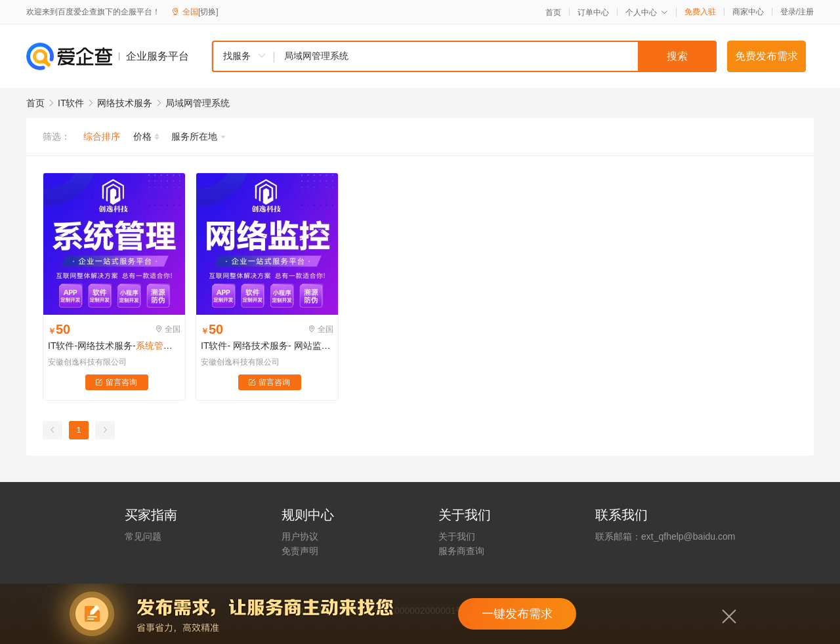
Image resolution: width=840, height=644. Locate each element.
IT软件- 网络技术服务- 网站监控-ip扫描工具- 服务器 (267, 346)
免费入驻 (700, 12)
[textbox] (495, 56)
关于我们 (457, 536)
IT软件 (71, 103)
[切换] (208, 12)
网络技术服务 (125, 103)
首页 (553, 12)
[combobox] (464, 56)
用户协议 (300, 536)
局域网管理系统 (198, 103)
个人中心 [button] (647, 12)
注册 (806, 12)
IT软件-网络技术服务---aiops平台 (114, 346)
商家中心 (748, 12)
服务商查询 (461, 551)
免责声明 (300, 551)
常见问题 (143, 536)
